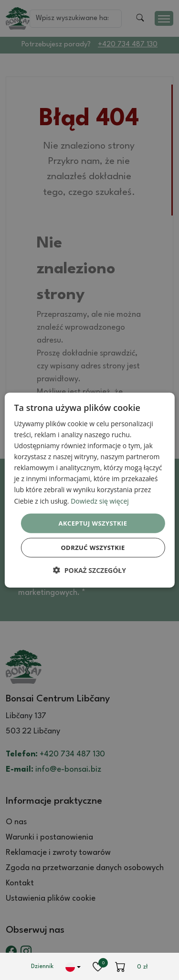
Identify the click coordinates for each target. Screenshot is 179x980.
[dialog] (89, 490)
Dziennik (42, 966)
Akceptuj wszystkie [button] (93, 523)
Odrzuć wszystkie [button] (93, 548)
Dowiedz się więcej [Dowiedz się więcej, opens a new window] (100, 501)
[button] (89, 570)
